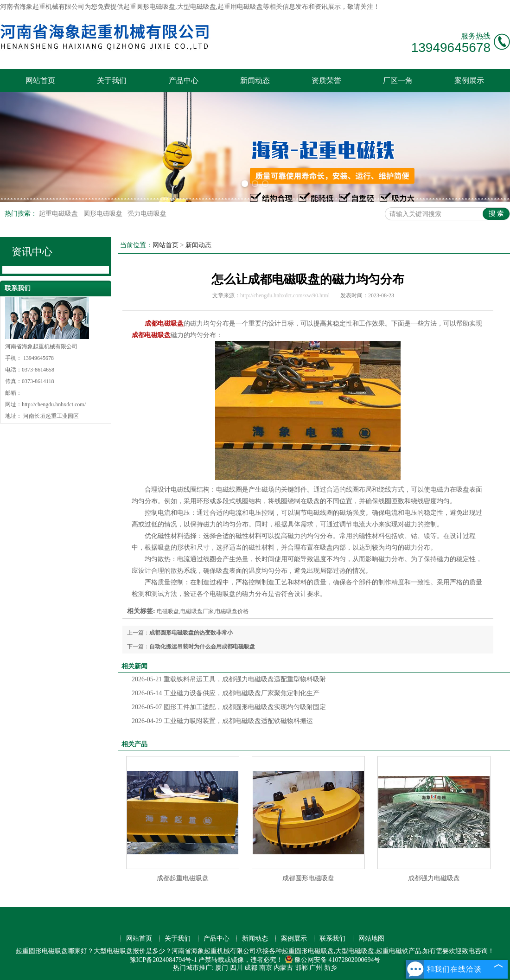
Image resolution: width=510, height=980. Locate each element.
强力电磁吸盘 (147, 214)
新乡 (331, 968)
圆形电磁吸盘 (104, 214)
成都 (251, 968)
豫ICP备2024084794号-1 (163, 960)
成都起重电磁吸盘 (183, 878)
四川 (236, 968)
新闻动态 (255, 80)
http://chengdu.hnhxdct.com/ (54, 404)
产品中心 (184, 80)
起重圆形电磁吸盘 (149, 7)
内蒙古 (283, 968)
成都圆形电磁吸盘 (308, 878)
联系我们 (332, 938)
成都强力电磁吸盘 (434, 878)
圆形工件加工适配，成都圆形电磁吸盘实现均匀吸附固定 (229, 707)
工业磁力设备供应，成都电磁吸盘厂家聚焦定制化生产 (226, 693)
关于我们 (112, 80)
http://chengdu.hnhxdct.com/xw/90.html (285, 295)
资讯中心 (32, 252)
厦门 (222, 968)
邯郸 (301, 968)
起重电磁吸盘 (59, 214)
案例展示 (469, 80)
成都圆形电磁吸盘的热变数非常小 (191, 633)
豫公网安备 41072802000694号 (333, 960)
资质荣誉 (326, 80)
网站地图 (371, 938)
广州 (316, 968)
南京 (266, 968)
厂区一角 (398, 80)
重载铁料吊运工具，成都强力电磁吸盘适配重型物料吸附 (229, 679)
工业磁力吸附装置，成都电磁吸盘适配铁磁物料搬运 (222, 721)
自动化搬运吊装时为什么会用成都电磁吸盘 (202, 647)
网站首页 (40, 80)
